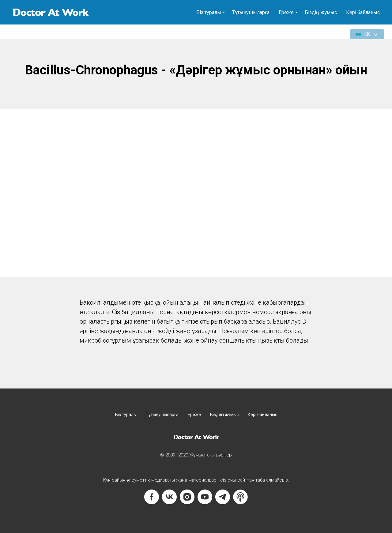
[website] (240, 497)
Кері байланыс (363, 12)
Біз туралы (209, 12)
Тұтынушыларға (251, 12)
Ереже (286, 12)
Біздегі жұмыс (224, 415)
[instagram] (187, 497)
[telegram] (223, 497)
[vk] (169, 497)
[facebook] (152, 497)
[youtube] (205, 497)
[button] (367, 34)
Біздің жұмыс (321, 12)
